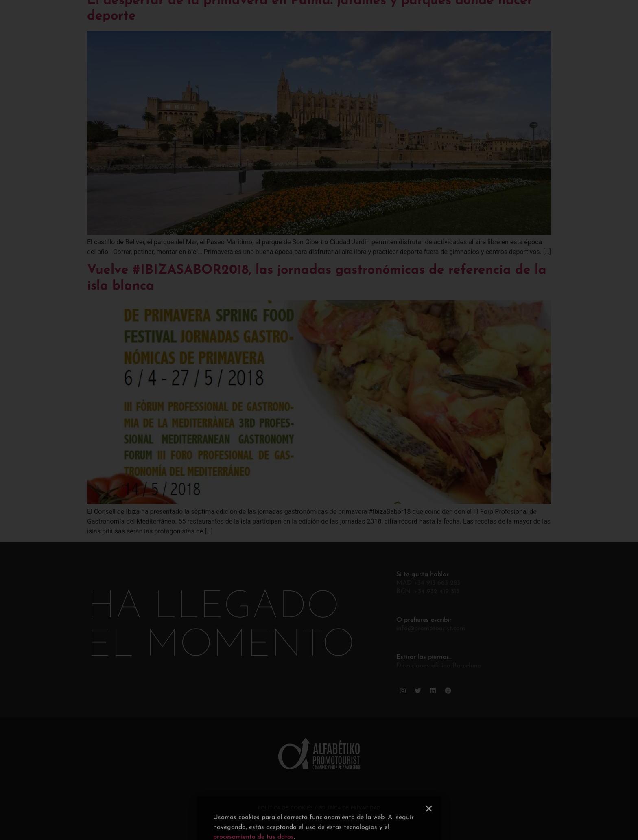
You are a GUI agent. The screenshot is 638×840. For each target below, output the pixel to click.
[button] (429, 833)
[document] (319, 420)
